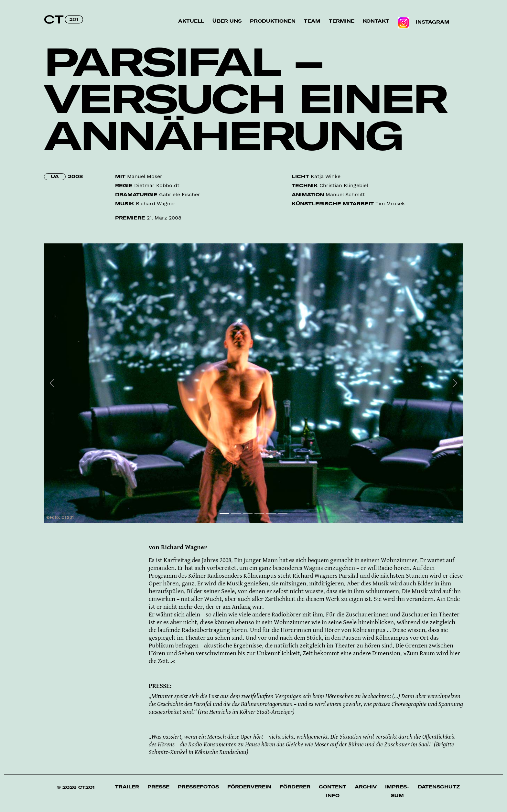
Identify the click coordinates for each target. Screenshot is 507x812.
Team (312, 21)
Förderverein (249, 787)
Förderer (295, 787)
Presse (158, 787)
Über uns (227, 21)
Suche (463, 26)
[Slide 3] (248, 514)
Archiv (366, 787)
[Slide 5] (271, 514)
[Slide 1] (224, 514)
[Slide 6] (283, 514)
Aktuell (191, 21)
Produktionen (273, 21)
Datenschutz (439, 787)
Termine (342, 21)
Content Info (333, 791)
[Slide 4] (259, 514)
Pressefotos (198, 787)
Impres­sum (397, 791)
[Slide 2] (236, 514)
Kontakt (376, 21)
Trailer (127, 787)
